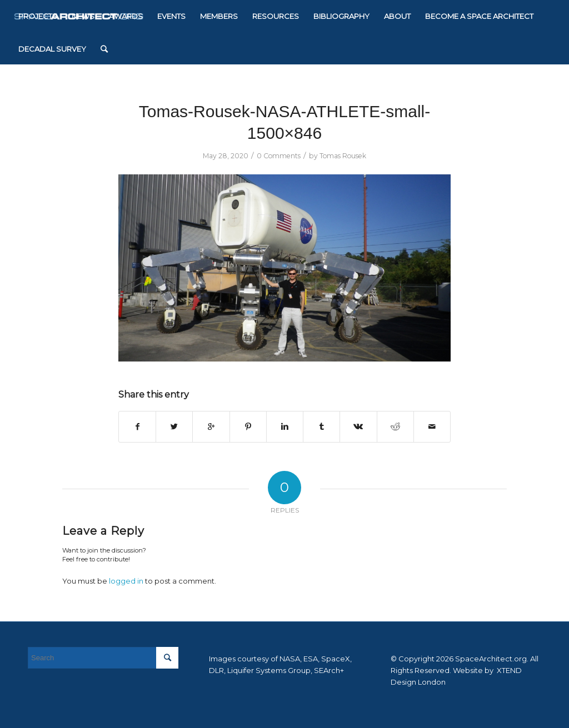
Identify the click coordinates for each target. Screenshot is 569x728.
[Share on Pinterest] (248, 427)
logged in (126, 581)
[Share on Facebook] (137, 427)
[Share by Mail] (432, 427)
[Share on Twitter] (174, 427)
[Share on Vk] (358, 427)
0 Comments (279, 156)
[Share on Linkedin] (285, 427)
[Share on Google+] (211, 427)
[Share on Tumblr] (321, 427)
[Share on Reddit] (395, 427)
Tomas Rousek (343, 156)
